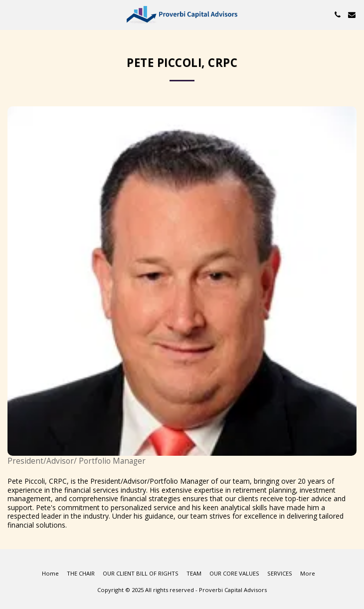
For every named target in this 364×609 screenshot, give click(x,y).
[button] (11, 14)
